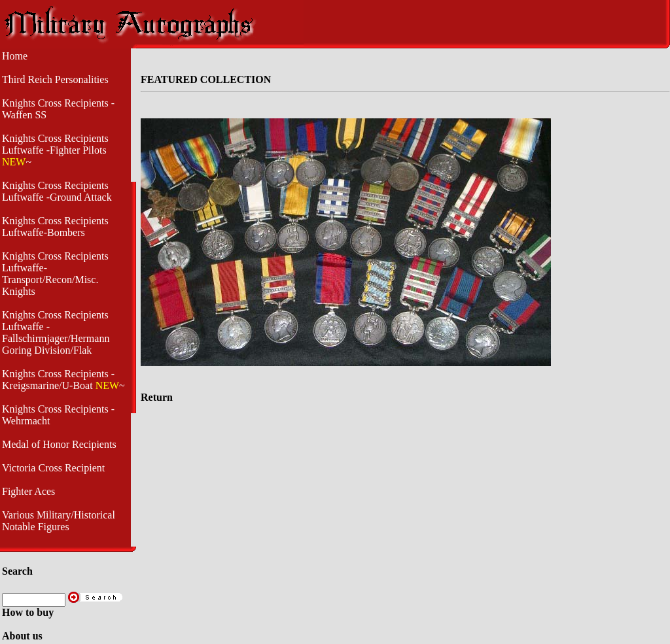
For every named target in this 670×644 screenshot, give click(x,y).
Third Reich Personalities (55, 79)
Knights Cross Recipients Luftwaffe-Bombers (55, 227)
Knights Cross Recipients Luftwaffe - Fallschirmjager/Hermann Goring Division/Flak (56, 332)
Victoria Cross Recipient (53, 468)
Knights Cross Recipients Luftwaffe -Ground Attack (57, 191)
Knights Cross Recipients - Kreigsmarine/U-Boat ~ (63, 380)
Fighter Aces (28, 491)
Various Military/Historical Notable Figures (59, 521)
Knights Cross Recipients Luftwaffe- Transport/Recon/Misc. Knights (55, 274)
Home (15, 56)
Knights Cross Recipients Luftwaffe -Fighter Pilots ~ (55, 150)
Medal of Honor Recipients (59, 444)
